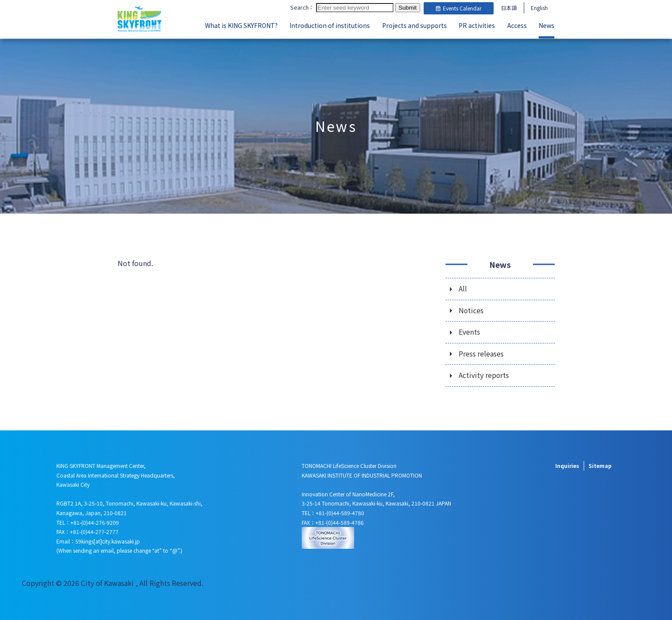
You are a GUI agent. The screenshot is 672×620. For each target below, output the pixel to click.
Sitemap (600, 465)
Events (469, 332)
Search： (302, 8)
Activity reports (484, 375)
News (547, 25)
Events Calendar (459, 8)
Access (517, 25)
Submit (408, 8)
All (463, 288)
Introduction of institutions (330, 25)
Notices (471, 310)
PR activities (477, 25)
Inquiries (567, 465)
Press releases (481, 353)
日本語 (509, 8)
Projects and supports (414, 25)
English (539, 8)
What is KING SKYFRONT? (241, 25)
